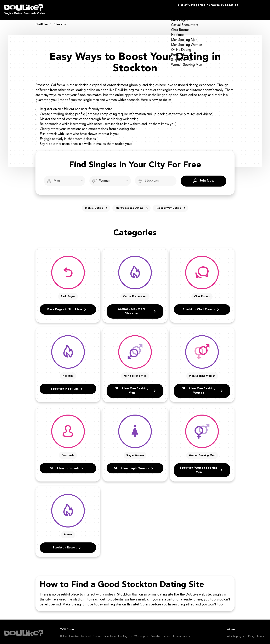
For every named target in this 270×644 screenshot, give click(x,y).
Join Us (255, 8)
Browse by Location (216, 8)
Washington (141, 633)
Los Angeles (125, 633)
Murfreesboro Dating (129, 205)
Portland (86, 633)
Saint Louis (110, 633)
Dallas (64, 633)
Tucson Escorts (181, 633)
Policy (251, 633)
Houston (74, 633)
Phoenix (97, 633)
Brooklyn (156, 633)
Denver (167, 633)
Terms (260, 633)
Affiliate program (237, 633)
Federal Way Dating (168, 205)
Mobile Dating (94, 205)
